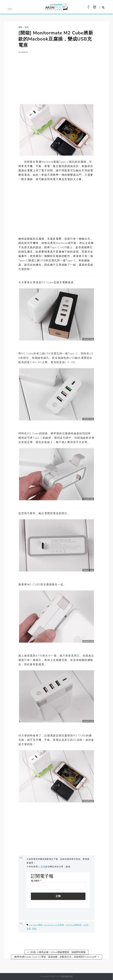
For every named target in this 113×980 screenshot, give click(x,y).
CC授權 (42, 867)
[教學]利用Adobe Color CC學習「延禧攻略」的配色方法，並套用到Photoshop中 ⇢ (57, 957)
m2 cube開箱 (36, 925)
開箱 (34, 929)
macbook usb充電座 (54, 925)
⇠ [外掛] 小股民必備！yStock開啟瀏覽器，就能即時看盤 (57, 952)
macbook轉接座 (73, 925)
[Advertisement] (56, 77)
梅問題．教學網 (56, 8)
